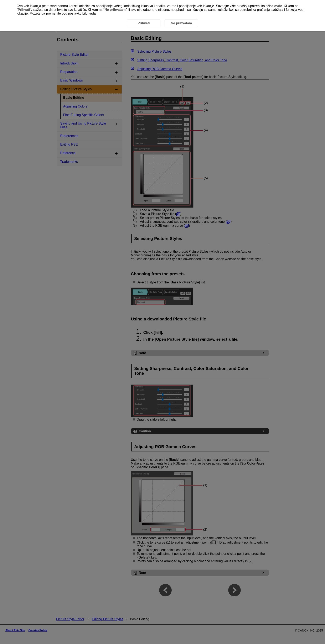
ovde (278, 6)
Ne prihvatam (115, 10)
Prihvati (24, 10)
